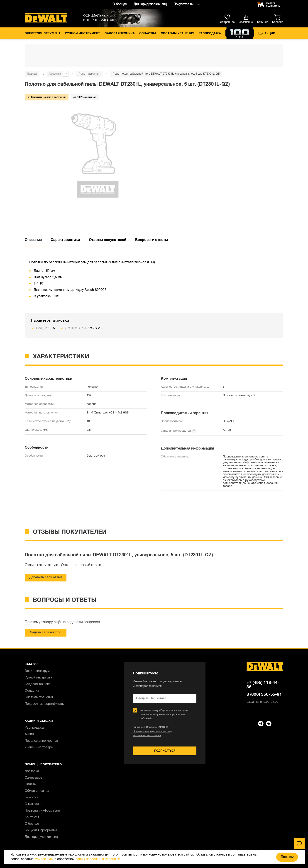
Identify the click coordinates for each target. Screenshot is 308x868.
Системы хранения (177, 34)
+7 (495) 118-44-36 (263, 685)
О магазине (34, 804)
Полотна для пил (89, 74)
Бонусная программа (41, 830)
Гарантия (32, 798)
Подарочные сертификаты (45, 704)
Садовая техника (120, 34)
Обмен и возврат (38, 791)
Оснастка (148, 34)
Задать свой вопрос (46, 633)
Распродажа (210, 34)
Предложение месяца (41, 741)
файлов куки (44, 859)
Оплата (30, 784)
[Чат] (299, 844)
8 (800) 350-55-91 (264, 695)
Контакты (32, 817)
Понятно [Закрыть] (287, 857)
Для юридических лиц (150, 4)
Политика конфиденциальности (151, 731)
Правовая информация (42, 811)
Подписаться (165, 751)
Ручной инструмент (82, 34)
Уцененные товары (39, 748)
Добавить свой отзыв (46, 577)
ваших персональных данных (98, 859)
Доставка (32, 771)
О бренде (120, 4)
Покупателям (183, 4)
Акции (267, 33)
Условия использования (147, 735)
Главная (32, 74)
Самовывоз (33, 778)
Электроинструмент (43, 34)
